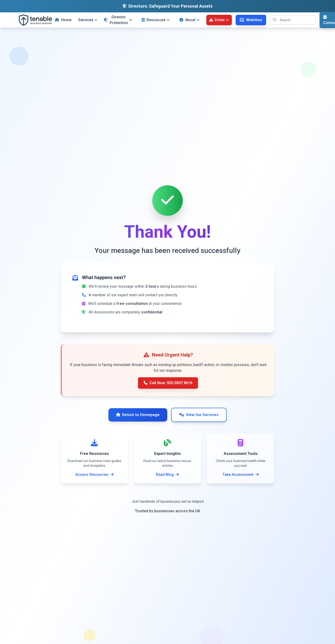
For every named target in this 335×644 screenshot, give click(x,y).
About (190, 20)
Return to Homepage (138, 415)
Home (63, 20)
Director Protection (118, 20)
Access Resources (94, 475)
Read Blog (167, 475)
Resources (156, 20)
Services (88, 20)
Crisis (219, 20)
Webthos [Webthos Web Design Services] (251, 20)
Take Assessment (241, 475)
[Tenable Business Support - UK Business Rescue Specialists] (35, 20)
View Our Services (199, 415)
